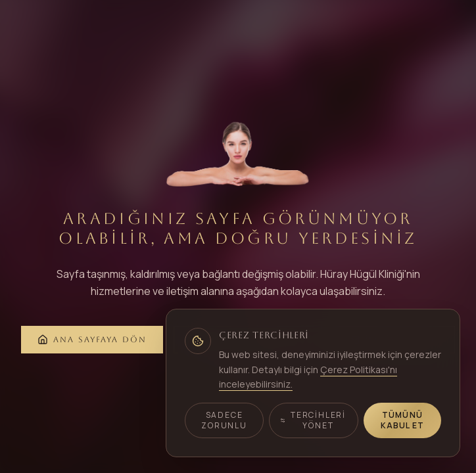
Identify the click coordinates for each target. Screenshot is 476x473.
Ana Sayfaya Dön (92, 340)
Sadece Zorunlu (224, 420)
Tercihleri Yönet (313, 420)
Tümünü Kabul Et (403, 420)
